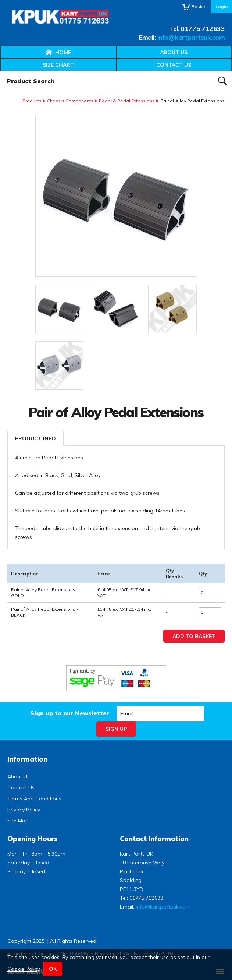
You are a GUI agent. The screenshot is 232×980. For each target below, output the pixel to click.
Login (222, 6)
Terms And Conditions (34, 799)
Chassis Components (70, 101)
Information (27, 759)
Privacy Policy (24, 810)
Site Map (18, 821)
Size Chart (58, 65)
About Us (174, 52)
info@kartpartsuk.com (191, 37)
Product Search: (0, 72)
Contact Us (174, 65)
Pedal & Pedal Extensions (127, 101)
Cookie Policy (23, 969)
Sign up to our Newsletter (70, 713)
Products (32, 101)
